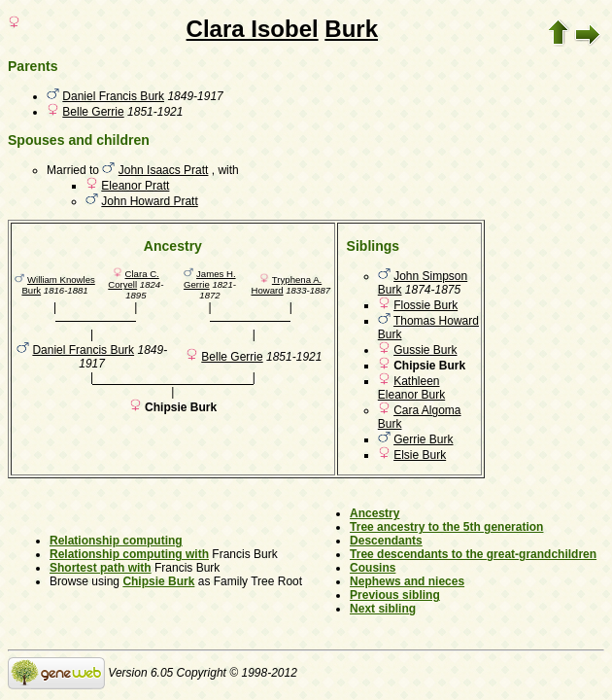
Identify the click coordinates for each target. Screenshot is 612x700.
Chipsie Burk (158, 581)
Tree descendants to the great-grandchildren (473, 554)
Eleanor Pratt (135, 186)
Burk (351, 29)
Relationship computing (116, 541)
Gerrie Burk (423, 439)
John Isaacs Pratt (164, 170)
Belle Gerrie (93, 112)
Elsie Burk (420, 455)
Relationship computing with (129, 554)
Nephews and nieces (407, 581)
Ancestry (374, 513)
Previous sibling (395, 595)
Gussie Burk (425, 350)
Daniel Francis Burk (113, 96)
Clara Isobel (253, 29)
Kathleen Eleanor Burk (411, 388)
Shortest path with (101, 568)
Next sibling (383, 609)
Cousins (373, 568)
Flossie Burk (425, 305)
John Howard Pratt (149, 201)
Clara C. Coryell (133, 279)
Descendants (386, 541)
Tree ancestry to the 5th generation (446, 527)
